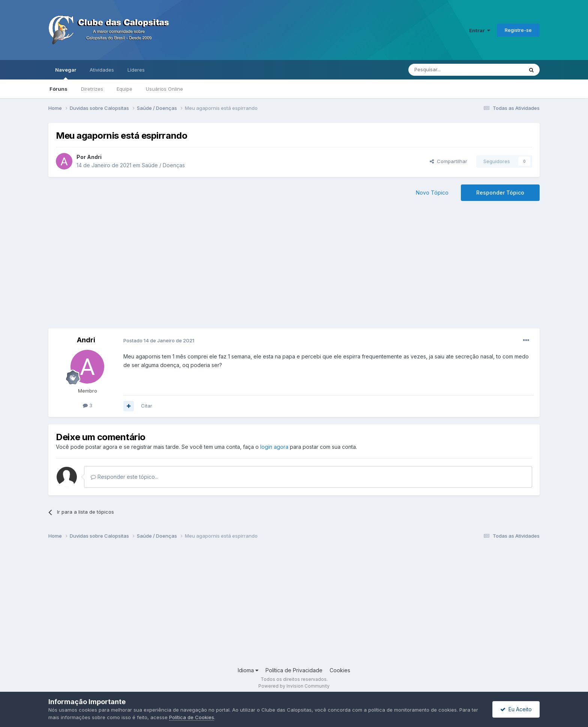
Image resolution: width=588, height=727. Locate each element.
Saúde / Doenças (163, 165)
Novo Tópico (432, 193)
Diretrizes (92, 89)
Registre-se (518, 30)
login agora (274, 447)
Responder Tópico (500, 193)
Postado (159, 340)
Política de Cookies (192, 717)
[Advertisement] (294, 268)
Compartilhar (448, 161)
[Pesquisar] (445, 70)
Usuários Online (164, 89)
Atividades (102, 70)
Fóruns (58, 89)
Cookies (340, 670)
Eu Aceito (516, 709)
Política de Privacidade (294, 670)
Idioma (248, 670)
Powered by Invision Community (294, 686)
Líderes (136, 70)
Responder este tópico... (124, 477)
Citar (147, 406)
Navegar (66, 73)
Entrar (480, 30)
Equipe (124, 89)
